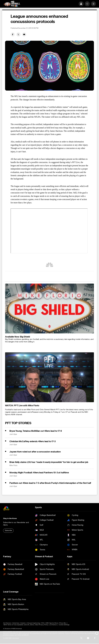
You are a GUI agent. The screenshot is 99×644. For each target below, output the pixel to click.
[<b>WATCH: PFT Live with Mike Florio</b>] (49, 377)
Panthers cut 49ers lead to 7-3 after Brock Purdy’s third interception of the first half (50, 483)
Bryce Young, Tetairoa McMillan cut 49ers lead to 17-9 (36, 431)
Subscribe (8, 531)
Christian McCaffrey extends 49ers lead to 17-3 (33, 441)
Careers (23, 623)
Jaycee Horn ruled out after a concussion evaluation (35, 452)
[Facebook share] (13, 34)
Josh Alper (13, 434)
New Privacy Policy (42, 625)
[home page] (12, 4)
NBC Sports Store (52, 623)
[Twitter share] (18, 34)
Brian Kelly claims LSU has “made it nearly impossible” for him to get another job (49, 462)
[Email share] (24, 34)
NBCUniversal (17, 629)
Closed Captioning (34, 623)
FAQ (43, 623)
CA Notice (53, 625)
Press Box (63, 623)
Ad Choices (7, 623)
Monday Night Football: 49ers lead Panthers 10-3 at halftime (39, 473)
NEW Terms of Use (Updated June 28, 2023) (19, 625)
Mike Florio (13, 466)
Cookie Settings (64, 625)
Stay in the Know (10, 518)
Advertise (16, 623)
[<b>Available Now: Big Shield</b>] (49, 308)
